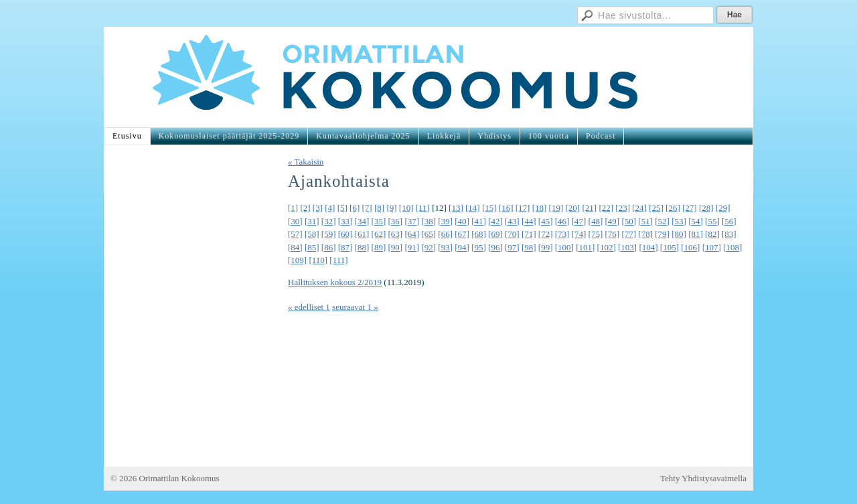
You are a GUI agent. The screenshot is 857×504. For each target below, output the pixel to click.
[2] (305, 208)
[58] (312, 234)
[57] (295, 234)
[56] (729, 221)
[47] (579, 221)
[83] (729, 234)
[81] (696, 234)
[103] (627, 247)
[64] (412, 234)
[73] (562, 234)
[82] (712, 234)
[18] (540, 208)
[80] (679, 234)
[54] (696, 221)
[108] (732, 247)
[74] (579, 234)
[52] (662, 221)
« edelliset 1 (309, 307)
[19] (556, 208)
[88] (362, 247)
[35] (379, 221)
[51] (645, 221)
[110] (318, 260)
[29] (723, 208)
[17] (523, 208)
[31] (312, 221)
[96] (495, 247)
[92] (428, 247)
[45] (546, 221)
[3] (318, 208)
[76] (613, 234)
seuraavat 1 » (355, 307)
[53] (679, 221)
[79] (662, 234)
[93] (445, 247)
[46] (562, 221)
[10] (406, 208)
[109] (297, 260)
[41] (479, 221)
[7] (367, 208)
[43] (512, 221)
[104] (648, 247)
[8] (379, 208)
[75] (596, 234)
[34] (362, 221)
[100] (564, 247)
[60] (345, 234)
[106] (690, 247)
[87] (345, 247)
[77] (629, 234)
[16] (506, 208)
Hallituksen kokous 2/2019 (335, 282)
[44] (529, 221)
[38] (428, 221)
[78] (645, 234)
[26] (673, 208)
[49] (613, 221)
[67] (462, 234)
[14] (473, 208)
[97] (512, 247)
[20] (573, 208)
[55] (712, 221)
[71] (529, 234)
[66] (445, 234)
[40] (462, 221)
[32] (329, 221)
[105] (670, 247)
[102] (607, 247)
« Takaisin (306, 162)
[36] (396, 221)
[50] (629, 221)
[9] (391, 208)
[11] (423, 208)
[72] (546, 234)
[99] (546, 247)
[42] (495, 221)
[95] (479, 247)
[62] (379, 234)
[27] (690, 208)
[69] (495, 234)
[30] (295, 221)
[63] (396, 234)
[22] (606, 208)
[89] (379, 247)
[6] (355, 208)
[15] (489, 208)
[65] (428, 234)
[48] (596, 221)
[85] (312, 247)
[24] (639, 208)
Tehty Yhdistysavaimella (703, 478)
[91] (412, 247)
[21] (589, 208)
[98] (529, 247)
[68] (479, 234)
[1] (293, 208)
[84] (295, 247)
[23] (623, 208)
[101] (585, 247)
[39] (445, 221)
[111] (338, 260)
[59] (329, 234)
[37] (412, 221)
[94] (462, 247)
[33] (345, 221)
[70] (512, 234)
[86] (329, 247)
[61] (362, 234)
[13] (456, 208)
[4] (330, 208)
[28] (706, 208)
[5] (342, 208)
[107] (712, 247)
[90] (396, 247)
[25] (656, 208)
